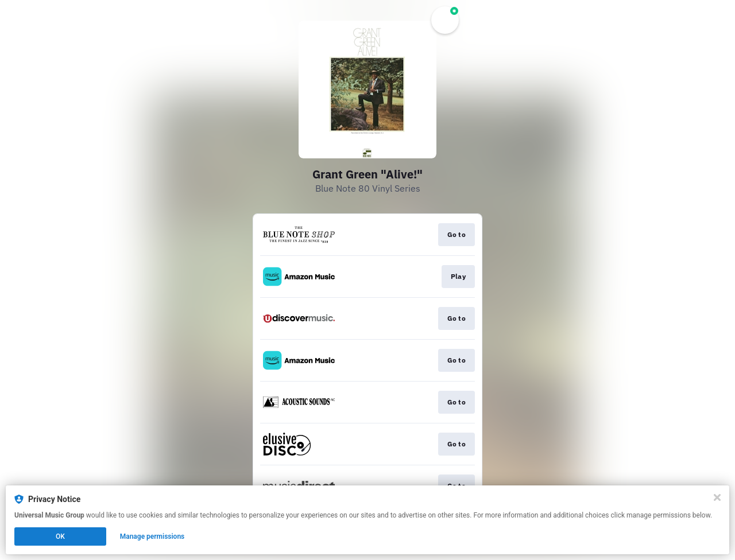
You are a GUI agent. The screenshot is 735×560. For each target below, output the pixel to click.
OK (60, 536)
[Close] (717, 497)
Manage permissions (152, 536)
